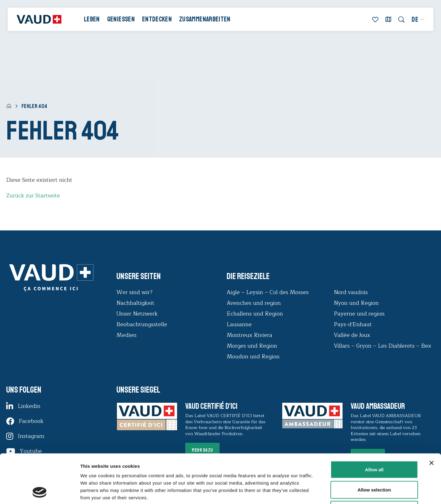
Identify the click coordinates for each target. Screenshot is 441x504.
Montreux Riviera (249, 335)
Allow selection (374, 444)
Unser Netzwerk (137, 314)
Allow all (374, 424)
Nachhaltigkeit (135, 303)
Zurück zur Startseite (33, 196)
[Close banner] (432, 417)
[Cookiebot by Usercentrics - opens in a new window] (40, 492)
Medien (126, 335)
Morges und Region (253, 346)
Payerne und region (359, 314)
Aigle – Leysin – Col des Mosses (268, 292)
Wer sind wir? (134, 292)
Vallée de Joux (352, 335)
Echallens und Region (256, 314)
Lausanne (239, 324)
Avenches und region (254, 303)
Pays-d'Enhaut (353, 324)
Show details (321, 492)
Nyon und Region (357, 303)
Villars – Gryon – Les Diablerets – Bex (384, 346)
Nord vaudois (351, 292)
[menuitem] (418, 20)
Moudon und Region (253, 357)
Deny (374, 464)
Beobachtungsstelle (142, 324)
